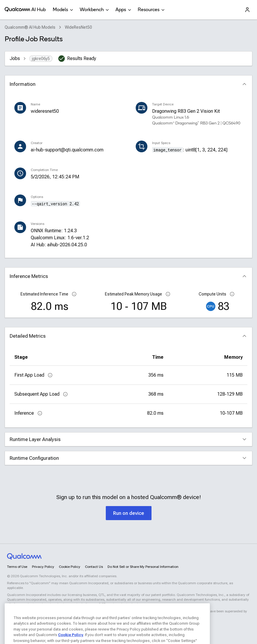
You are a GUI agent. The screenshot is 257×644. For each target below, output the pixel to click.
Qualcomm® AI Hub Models (30, 27)
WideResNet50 (78, 27)
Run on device (129, 513)
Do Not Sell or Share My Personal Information (143, 567)
